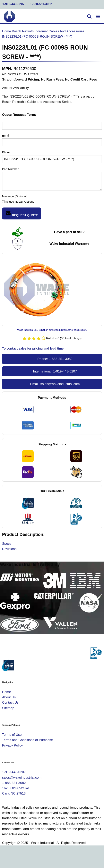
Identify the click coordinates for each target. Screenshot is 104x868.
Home (7, 31)
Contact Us (10, 703)
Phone (6, 152)
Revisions (9, 549)
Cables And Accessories (66, 31)
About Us (9, 697)
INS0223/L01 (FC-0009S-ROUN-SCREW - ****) (37, 37)
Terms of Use (12, 735)
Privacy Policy (13, 745)
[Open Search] (89, 17)
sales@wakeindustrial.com (60, 384)
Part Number (10, 169)
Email (6, 136)
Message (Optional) (15, 196)
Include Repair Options (18, 202)
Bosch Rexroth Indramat (30, 31)
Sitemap (8, 708)
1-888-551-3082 (41, 4)
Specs (7, 544)
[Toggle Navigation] (98, 17)
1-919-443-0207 (13, 4)
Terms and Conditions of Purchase (28, 740)
